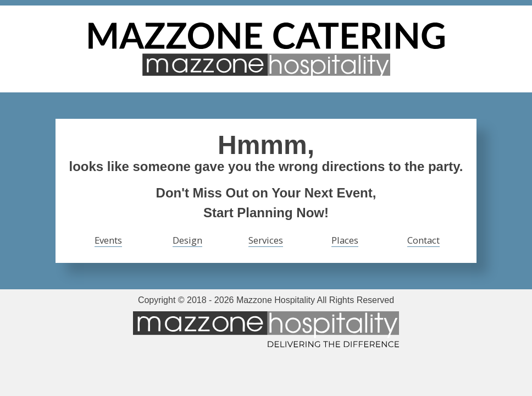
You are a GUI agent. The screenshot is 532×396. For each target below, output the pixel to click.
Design (187, 240)
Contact (423, 240)
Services (266, 240)
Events (108, 240)
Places (345, 240)
